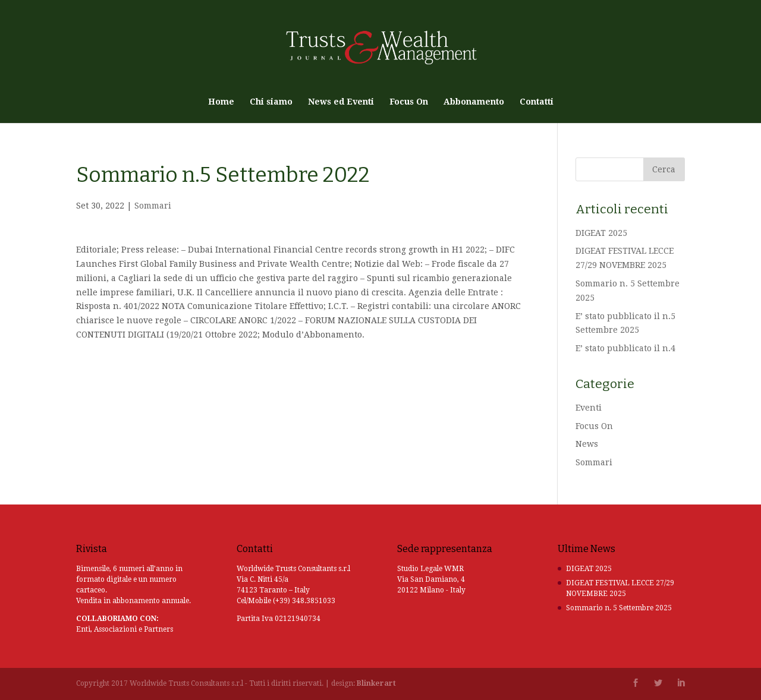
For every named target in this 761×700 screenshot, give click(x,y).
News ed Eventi (341, 102)
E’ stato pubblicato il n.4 (625, 348)
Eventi (589, 408)
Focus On (409, 102)
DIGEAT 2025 (601, 233)
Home (221, 102)
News (587, 444)
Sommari (153, 206)
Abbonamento (474, 102)
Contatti (537, 102)
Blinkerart (376, 683)
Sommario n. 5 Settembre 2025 (619, 608)
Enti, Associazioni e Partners (125, 629)
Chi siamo (271, 102)
